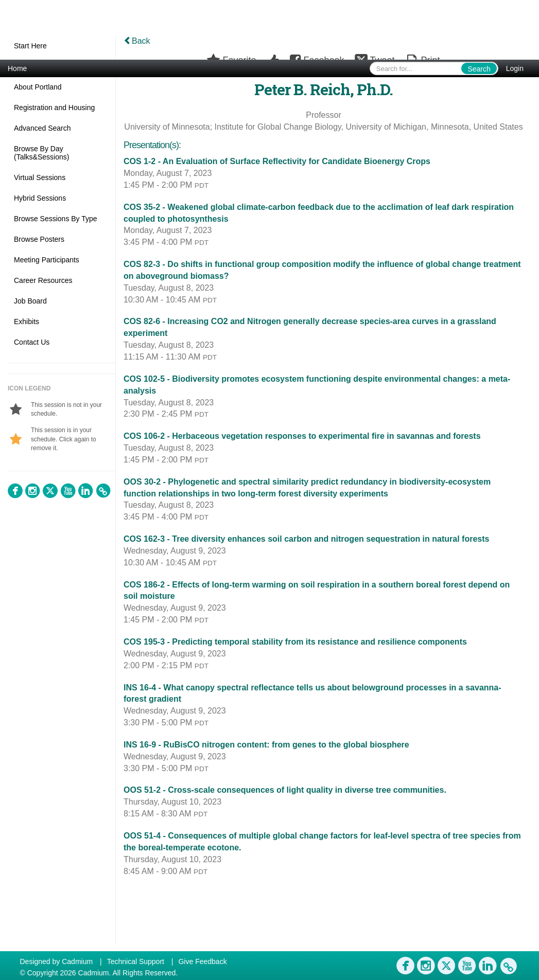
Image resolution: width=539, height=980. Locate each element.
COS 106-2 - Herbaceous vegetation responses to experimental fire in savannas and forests (302, 436)
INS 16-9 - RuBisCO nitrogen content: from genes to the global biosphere (266, 745)
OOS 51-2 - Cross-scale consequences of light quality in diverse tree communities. (285, 790)
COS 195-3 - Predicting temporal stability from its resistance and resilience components (295, 642)
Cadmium (77, 961)
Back (137, 41)
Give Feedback (202, 961)
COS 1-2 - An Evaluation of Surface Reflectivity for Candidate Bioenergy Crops (277, 161)
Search (479, 69)
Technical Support (136, 961)
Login (515, 68)
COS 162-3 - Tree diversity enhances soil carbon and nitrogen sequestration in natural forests (306, 539)
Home (17, 68)
